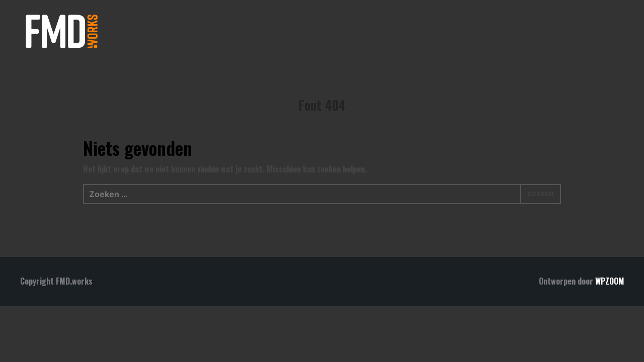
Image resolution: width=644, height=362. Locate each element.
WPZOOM (610, 281)
